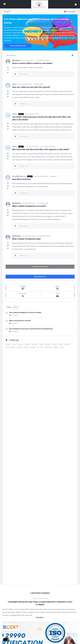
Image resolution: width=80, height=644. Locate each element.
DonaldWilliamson (19, 176)
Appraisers (54, 176)
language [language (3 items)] (33, 347)
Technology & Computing (43, 60)
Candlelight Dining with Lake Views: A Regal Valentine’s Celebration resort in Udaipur (40, 603)
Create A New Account (18, 46)
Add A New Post (40, 277)
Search (7, 11)
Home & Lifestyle (39, 84)
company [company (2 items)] (20, 344)
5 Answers (13, 323)
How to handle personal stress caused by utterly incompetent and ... (32, 329)
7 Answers (13, 315)
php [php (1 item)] (42, 347)
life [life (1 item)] (38, 347)
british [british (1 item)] (14, 344)
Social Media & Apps (43, 203)
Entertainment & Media (44, 236)
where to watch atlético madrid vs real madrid (32, 63)
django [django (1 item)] (41, 344)
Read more (40, 618)
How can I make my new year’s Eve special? (31, 87)
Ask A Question (70, 11)
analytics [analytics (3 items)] (9, 344)
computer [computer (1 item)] (27, 344)
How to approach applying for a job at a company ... (26, 312)
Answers (16, 307)
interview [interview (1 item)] (19, 347)
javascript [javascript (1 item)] (26, 347)
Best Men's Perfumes (21, 179)
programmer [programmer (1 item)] (48, 347)
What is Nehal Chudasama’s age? (27, 239)
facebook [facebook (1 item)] (67, 344)
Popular (9, 307)
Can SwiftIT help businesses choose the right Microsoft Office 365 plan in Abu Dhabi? (42, 118)
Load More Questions (40, 267)
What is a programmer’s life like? (20, 321)
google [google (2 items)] (13, 347)
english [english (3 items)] (61, 344)
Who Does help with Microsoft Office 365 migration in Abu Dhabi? (41, 149)
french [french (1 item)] (8, 347)
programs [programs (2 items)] (56, 347)
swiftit (15, 114)
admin (15, 84)
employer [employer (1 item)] (54, 344)
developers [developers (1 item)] (35, 344)
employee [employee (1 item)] (47, 344)
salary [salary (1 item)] (62, 347)
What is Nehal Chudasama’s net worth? (29, 206)
